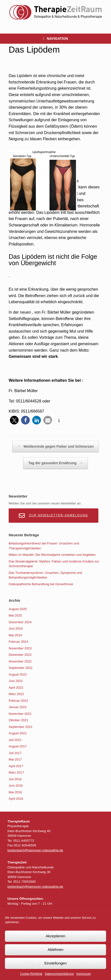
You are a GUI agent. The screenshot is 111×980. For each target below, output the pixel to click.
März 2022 (16, 694)
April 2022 (16, 688)
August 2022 (18, 674)
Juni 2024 (16, 629)
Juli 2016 (15, 779)
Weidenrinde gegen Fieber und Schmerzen (55, 447)
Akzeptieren (55, 936)
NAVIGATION (56, 39)
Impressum (84, 974)
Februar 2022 (18, 701)
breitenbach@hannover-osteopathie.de (35, 850)
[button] (14, 420)
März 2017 (16, 772)
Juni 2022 (16, 681)
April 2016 (16, 799)
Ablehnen (55, 950)
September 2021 (21, 727)
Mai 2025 (15, 615)
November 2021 (20, 714)
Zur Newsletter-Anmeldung (54, 516)
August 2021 (18, 733)
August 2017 (18, 746)
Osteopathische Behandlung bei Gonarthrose (41, 584)
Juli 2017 (15, 753)
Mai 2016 (15, 792)
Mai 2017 (15, 759)
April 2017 (16, 766)
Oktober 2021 (18, 720)
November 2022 (20, 661)
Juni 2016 (16, 786)
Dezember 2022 (20, 655)
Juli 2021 (15, 740)
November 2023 (20, 648)
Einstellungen (55, 963)
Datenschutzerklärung (59, 974)
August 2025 (18, 609)
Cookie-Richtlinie (31, 974)
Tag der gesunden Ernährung (55, 463)
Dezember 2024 (20, 622)
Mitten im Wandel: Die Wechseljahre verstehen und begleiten (52, 555)
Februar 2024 (18, 642)
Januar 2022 (18, 707)
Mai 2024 (15, 635)
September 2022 (21, 668)
